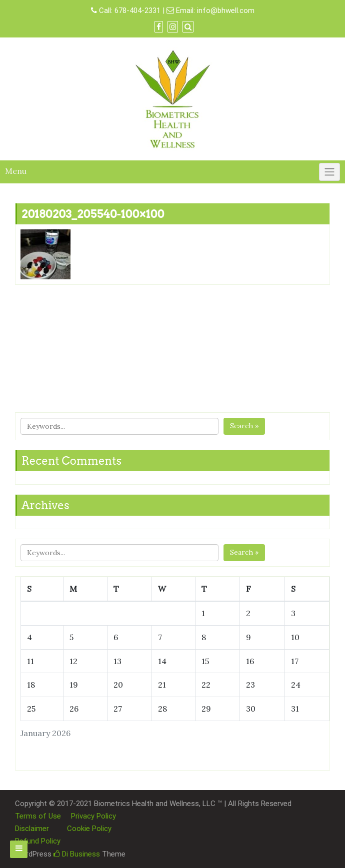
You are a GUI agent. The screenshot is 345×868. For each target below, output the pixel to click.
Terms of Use (38, 816)
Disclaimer (32, 829)
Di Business (77, 854)
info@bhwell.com (226, 10)
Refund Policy (38, 841)
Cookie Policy (89, 829)
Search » (244, 426)
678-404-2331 (137, 10)
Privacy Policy (93, 816)
